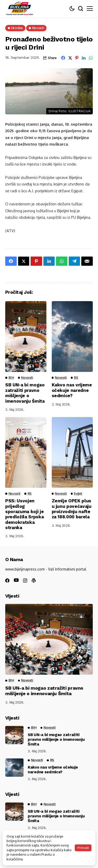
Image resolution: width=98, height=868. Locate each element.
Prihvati (83, 848)
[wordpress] (34, 581)
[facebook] (7, 581)
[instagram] (25, 581)
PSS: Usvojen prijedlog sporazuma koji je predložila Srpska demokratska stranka (24, 514)
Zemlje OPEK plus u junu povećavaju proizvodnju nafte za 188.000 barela (72, 509)
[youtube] (16, 580)
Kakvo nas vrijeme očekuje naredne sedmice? (72, 390)
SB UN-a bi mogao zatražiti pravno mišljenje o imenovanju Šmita (25, 393)
